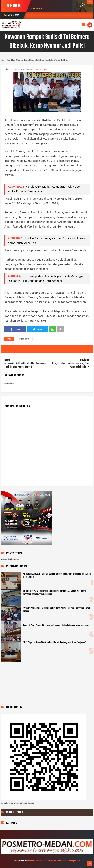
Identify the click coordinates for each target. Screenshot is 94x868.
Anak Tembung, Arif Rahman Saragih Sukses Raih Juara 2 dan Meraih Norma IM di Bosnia (57, 576)
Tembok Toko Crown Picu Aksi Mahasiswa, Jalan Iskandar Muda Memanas (56, 626)
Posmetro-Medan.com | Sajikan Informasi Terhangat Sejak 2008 (54, 861)
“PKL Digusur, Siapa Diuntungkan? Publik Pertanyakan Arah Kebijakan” (55, 643)
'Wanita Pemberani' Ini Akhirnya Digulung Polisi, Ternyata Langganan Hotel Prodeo (56, 610)
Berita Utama (24, 339)
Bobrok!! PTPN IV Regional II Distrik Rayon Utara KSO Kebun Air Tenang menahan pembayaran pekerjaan (55, 593)
